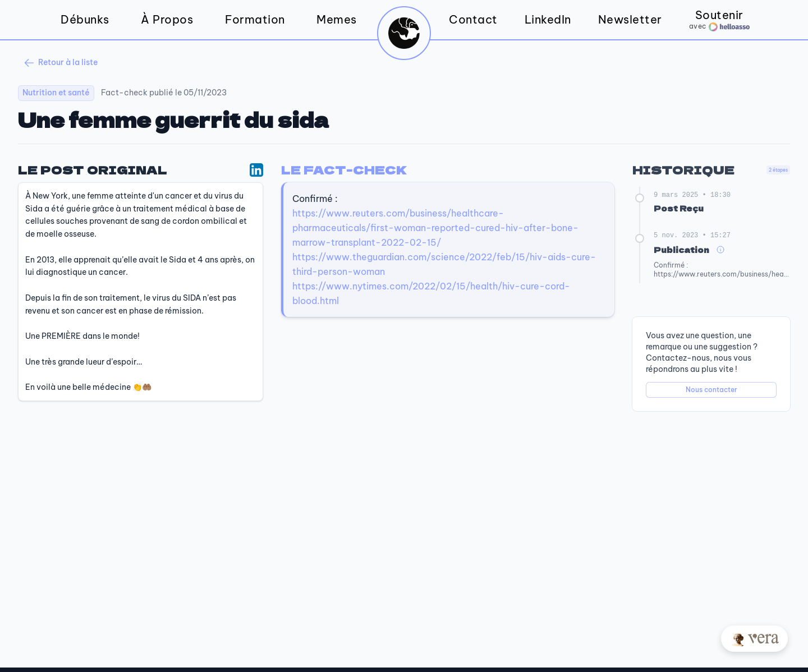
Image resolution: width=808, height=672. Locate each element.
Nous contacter (711, 390)
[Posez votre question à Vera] (754, 639)
